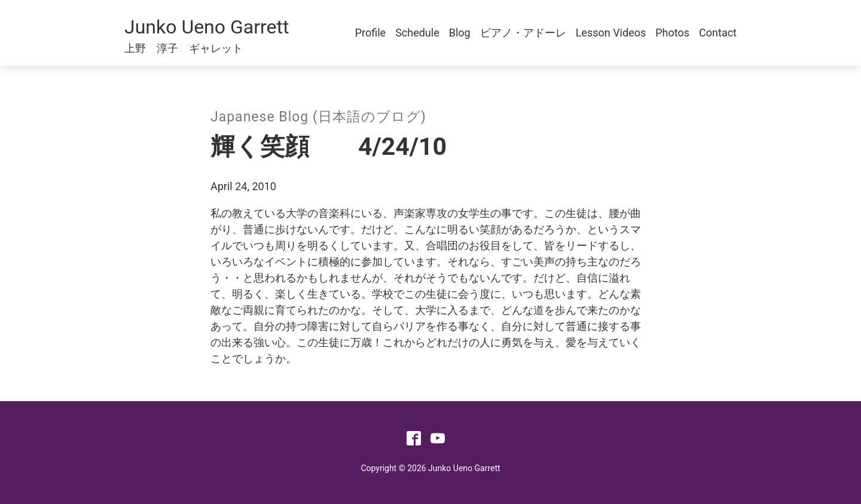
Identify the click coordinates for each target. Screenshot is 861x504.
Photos (672, 33)
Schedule (417, 33)
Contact (718, 33)
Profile (370, 33)
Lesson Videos (611, 33)
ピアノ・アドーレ (523, 33)
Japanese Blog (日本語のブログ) (318, 117)
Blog (460, 33)
